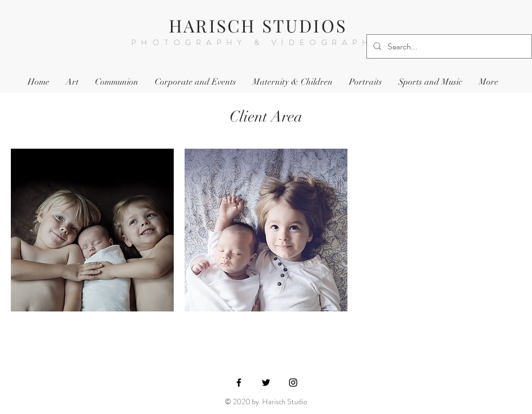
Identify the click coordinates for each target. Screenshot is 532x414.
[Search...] (448, 47)
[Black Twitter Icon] (266, 383)
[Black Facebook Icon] (239, 383)
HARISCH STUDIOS (258, 25)
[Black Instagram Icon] (293, 383)
